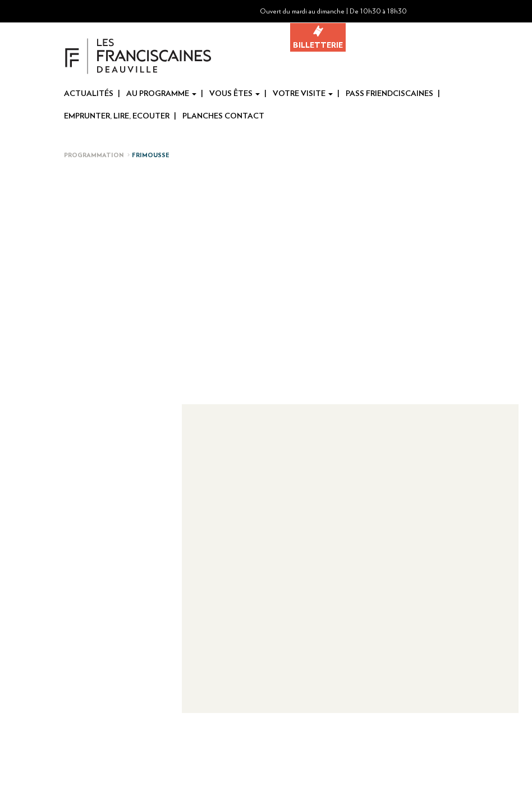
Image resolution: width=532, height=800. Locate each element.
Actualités (89, 94)
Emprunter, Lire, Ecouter (117, 116)
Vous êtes (235, 94)
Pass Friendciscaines (389, 94)
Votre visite (303, 94)
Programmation (94, 155)
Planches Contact (223, 116)
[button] (492, 11)
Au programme (161, 94)
